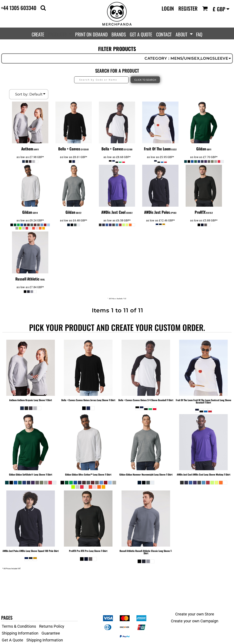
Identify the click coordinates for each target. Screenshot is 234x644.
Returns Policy (52, 626)
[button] (43, 8)
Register (188, 8)
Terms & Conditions (19, 626)
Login (168, 8)
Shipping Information (20, 633)
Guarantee (51, 633)
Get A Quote (12, 640)
